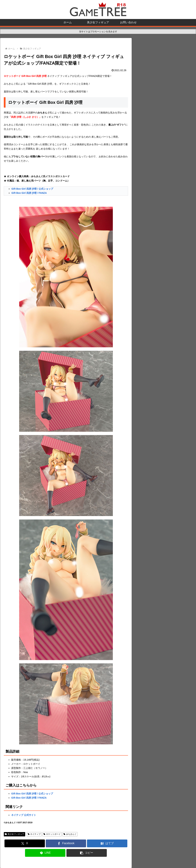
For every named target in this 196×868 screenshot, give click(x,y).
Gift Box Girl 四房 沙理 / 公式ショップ (32, 189)
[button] (87, 853)
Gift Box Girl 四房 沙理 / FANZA (29, 193)
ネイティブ (34, 834)
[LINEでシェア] (45, 853)
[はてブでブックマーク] (107, 843)
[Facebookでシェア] (66, 843)
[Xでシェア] (25, 843)
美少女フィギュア (14, 834)
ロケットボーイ (52, 834)
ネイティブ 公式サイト (24, 815)
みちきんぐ (70, 834)
